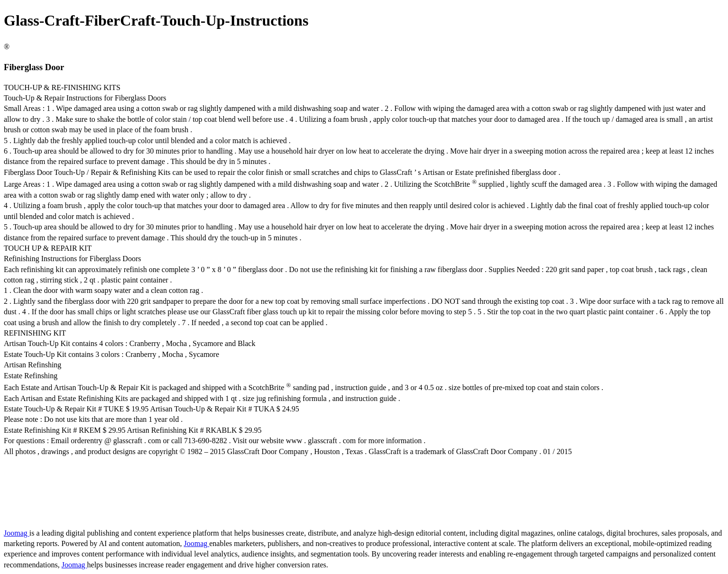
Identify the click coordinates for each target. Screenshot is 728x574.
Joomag (17, 533)
